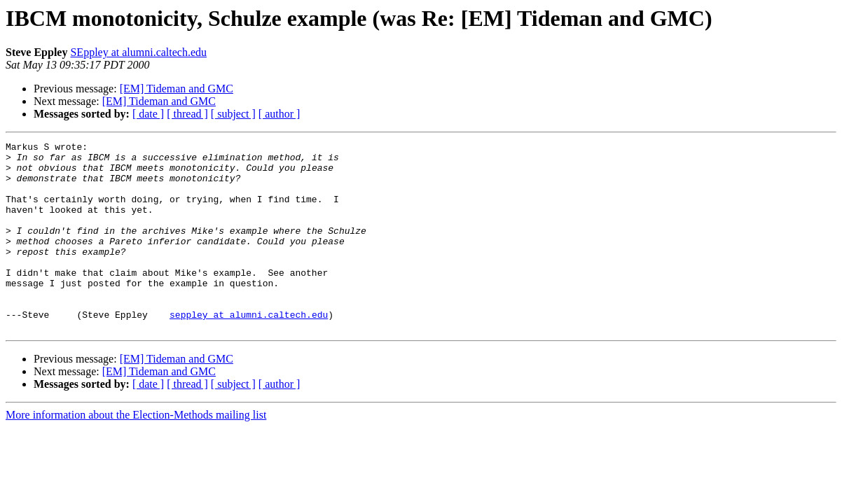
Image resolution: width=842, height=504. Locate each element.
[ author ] (279, 114)
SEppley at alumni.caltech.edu (138, 52)
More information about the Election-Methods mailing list (136, 453)
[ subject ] (233, 114)
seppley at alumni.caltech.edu (249, 350)
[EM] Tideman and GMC (177, 89)
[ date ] (148, 114)
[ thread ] (187, 114)
